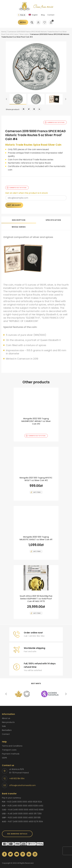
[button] (6, 99)
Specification (53, 217)
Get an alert (14, 202)
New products (8, 719)
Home (4, 32)
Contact (51, 15)
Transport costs (9, 747)
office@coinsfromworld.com (22, 782)
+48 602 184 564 (17, 775)
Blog (43, 15)
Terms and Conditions (12, 743)
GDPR (4, 755)
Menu (23, 22)
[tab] (19, 217)
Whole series (19, 224)
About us (6, 715)
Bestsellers (7, 727)
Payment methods (11, 751)
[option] (36, 67)
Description (19, 217)
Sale (4, 723)
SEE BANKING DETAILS (17, 831)
